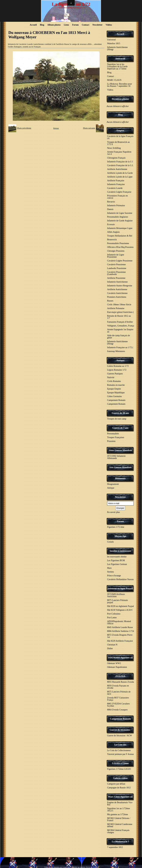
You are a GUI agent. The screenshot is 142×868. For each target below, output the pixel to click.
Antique (120, 360)
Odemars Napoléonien (117, 667)
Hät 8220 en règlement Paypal (121, 606)
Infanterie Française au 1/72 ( (120, 347)
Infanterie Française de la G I (120, 162)
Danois (110, 209)
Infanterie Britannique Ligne (120, 228)
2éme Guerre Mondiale (120, 450)
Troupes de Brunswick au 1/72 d (118, 143)
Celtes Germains (114, 396)
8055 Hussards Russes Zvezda (121, 682)
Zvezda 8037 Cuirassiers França (118, 699)
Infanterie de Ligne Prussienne (116, 256)
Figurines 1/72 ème (116, 527)
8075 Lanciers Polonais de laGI (119, 693)
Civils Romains (114, 381)
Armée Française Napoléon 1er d (119, 153)
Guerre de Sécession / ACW (120, 736)
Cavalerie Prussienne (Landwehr (116, 273)
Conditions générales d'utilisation (71, 859)
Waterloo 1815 (114, 43)
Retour (56, 128)
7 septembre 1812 (115, 847)
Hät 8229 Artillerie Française (120, 641)
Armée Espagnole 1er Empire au (120, 331)
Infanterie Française (116, 184)
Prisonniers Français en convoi (117, 197)
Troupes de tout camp (117, 419)
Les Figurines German (117, 564)
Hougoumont (113, 484)
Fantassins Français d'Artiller (120, 322)
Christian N (112, 645)
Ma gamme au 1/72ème (118, 814)
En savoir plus (113, 512)
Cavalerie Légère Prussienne (120, 261)
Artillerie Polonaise (116, 308)
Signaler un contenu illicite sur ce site (85, 867)
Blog (42, 25)
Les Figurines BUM (116, 560)
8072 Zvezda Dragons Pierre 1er (120, 636)
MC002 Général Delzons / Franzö (119, 819)
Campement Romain (116, 400)
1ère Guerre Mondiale (120, 467)
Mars (109, 568)
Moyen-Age (120, 536)
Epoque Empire (114, 389)
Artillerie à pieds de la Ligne (120, 177)
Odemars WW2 (114, 663)
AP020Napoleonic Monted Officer (119, 622)
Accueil (33, 25)
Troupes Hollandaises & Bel (120, 236)
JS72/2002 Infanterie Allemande (116, 457)
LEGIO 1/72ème (120, 763)
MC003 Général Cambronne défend (120, 825)
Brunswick (112, 240)
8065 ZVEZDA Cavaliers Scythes (118, 705)
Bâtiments (120, 478)
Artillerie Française (116, 181)
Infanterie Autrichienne (117, 282)
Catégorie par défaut (116, 784)
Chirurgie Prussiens (116, 251)
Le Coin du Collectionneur (119, 750)
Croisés (110, 542)
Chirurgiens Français (116, 158)
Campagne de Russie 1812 (119, 788)
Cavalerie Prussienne (116, 264)
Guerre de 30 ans (120, 413)
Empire (120, 130)
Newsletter (98, 25)
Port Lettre (112, 618)
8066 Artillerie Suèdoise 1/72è (121, 631)
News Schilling (114, 148)
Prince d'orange (114, 576)
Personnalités (113, 434)
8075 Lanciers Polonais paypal (117, 601)
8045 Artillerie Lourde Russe (120, 627)
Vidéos (109, 25)
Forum (75, 25)
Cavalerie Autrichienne (117, 293)
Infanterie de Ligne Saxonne (120, 213)
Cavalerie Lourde (115, 188)
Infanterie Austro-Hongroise (120, 286)
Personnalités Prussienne (118, 243)
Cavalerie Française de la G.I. (120, 165)
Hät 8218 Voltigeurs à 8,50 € (120, 610)
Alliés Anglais (113, 232)
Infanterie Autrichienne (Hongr (117, 48)
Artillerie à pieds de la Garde (120, 173)
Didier (110, 648)
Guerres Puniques (115, 374)
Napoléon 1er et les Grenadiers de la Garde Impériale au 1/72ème (117, 66)
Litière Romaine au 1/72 (118, 366)
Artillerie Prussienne (116, 278)
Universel (111, 40)
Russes (110, 301)
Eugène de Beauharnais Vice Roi (120, 804)
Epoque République (116, 393)
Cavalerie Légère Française (119, 192)
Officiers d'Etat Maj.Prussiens (120, 247)
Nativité (111, 377)
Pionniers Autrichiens (117, 297)
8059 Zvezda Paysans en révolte (118, 687)
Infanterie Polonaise (116, 205)
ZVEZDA (120, 676)
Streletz (111, 572)
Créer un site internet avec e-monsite (57, 867)
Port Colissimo (114, 614)
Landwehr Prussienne (117, 268)
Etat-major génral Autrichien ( (120, 312)
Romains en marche (116, 385)
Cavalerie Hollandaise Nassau (120, 579)
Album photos (54, 25)
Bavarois (111, 202)
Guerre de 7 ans (120, 428)
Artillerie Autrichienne (117, 169)
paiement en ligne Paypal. (120, 588)
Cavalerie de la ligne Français (120, 137)
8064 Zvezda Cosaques (117, 710)
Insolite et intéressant (120, 551)
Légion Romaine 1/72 (117, 370)
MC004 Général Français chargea (118, 831)
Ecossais (111, 224)
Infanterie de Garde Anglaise (120, 221)
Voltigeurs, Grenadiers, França (121, 326)
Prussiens (111, 441)
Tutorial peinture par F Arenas (120, 754)
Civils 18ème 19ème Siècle (119, 305)
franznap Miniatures (116, 351)
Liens (66, 25)
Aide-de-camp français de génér (119, 337)
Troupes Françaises (116, 437)
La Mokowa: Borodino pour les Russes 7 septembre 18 (120, 85)
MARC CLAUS (114, 80)
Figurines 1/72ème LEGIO (119, 769)
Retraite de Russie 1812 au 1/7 (119, 317)
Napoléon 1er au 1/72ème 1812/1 (118, 810)
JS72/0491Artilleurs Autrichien (116, 595)
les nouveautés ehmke (117, 557)
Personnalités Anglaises (118, 217)
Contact (85, 25)
